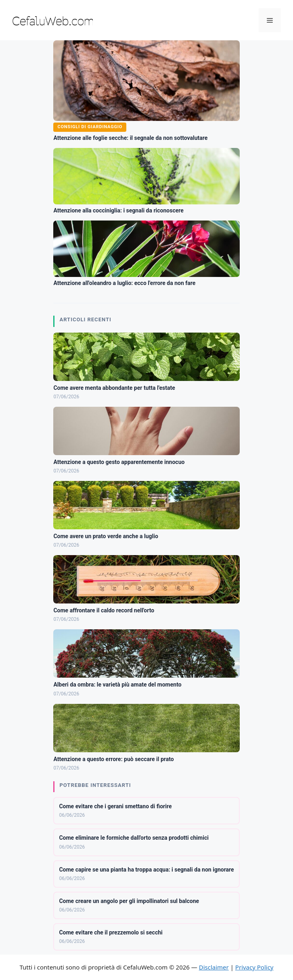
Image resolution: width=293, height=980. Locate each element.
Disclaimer (214, 967)
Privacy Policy (254, 967)
